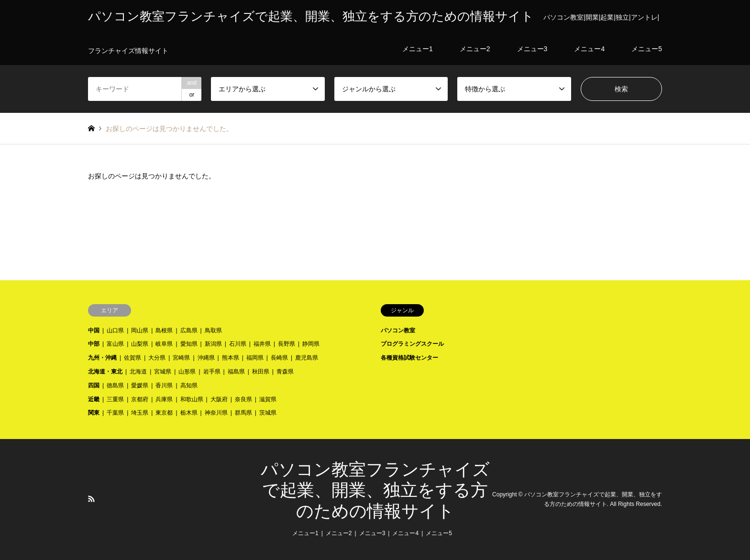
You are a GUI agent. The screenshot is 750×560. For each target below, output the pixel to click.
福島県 (236, 372)
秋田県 (261, 372)
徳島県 (115, 385)
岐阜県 (164, 344)
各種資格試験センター (409, 358)
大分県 (157, 358)
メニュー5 (439, 533)
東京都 (164, 413)
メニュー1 (305, 533)
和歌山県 (192, 399)
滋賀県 (268, 399)
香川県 (164, 385)
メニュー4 (405, 533)
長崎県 (279, 358)
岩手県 (212, 372)
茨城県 (268, 413)
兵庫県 (164, 399)
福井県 (262, 344)
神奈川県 (216, 413)
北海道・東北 (105, 372)
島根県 (164, 330)
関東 (94, 413)
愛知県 (189, 344)
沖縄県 (206, 358)
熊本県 (231, 358)
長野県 (287, 344)
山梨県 (140, 344)
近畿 (94, 399)
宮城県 (163, 372)
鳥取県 (213, 330)
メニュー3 (372, 533)
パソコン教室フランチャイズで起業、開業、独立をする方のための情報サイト (375, 490)
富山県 (115, 344)
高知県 (189, 385)
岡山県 (140, 330)
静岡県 (311, 344)
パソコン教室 (398, 330)
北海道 (138, 372)
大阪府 (219, 399)
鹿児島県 (307, 358)
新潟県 (213, 344)
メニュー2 (339, 533)
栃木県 (189, 413)
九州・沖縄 (102, 358)
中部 (94, 344)
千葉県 (115, 413)
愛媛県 (140, 385)
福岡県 (255, 358)
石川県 (238, 344)
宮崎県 (181, 358)
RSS (91, 499)
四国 (94, 385)
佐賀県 (132, 358)
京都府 (140, 399)
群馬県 (243, 413)
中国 (94, 330)
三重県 (115, 399)
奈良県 (243, 399)
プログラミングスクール (412, 344)
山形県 (187, 372)
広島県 (189, 330)
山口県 (115, 330)
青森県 (285, 372)
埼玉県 (140, 413)
